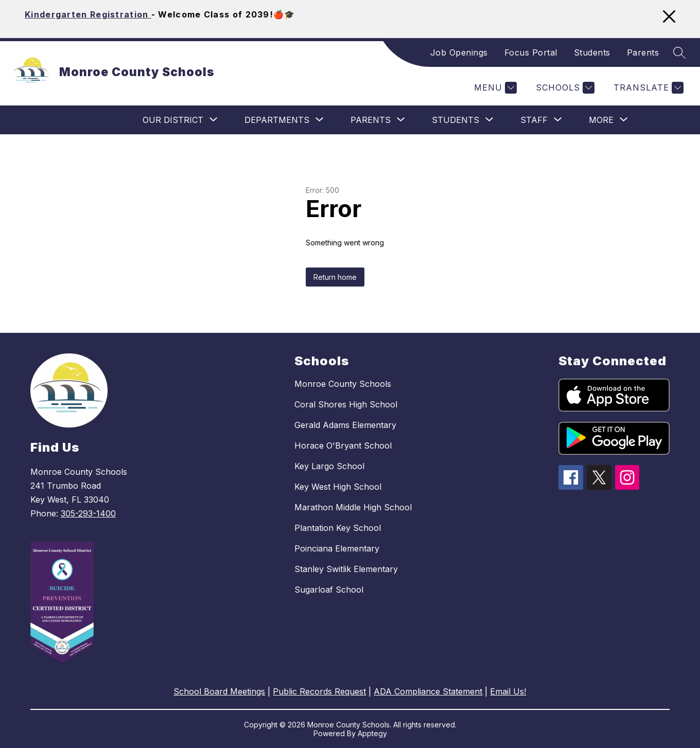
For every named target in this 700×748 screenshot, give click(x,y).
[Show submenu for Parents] (371, 120)
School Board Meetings (219, 691)
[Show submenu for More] (601, 120)
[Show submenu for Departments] (277, 120)
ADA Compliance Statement (428, 691)
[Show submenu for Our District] (173, 120)
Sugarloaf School (329, 590)
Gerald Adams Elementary (345, 425)
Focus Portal (531, 52)
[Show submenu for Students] (456, 120)
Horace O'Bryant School (343, 446)
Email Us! (508, 691)
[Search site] (679, 52)
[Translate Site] (647, 88)
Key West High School (338, 487)
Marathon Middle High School (353, 507)
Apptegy (372, 733)
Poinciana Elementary (337, 548)
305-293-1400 (88, 513)
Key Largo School (329, 466)
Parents (643, 52)
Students (592, 52)
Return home (335, 277)
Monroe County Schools (343, 384)
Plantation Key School (338, 528)
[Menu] (494, 88)
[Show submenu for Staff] (534, 120)
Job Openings (459, 52)
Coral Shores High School (346, 404)
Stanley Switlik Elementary (346, 569)
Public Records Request (319, 691)
